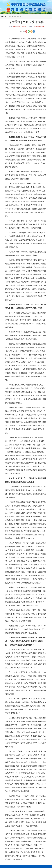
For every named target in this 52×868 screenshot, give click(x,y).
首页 (10, 16)
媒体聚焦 (16, 16)
